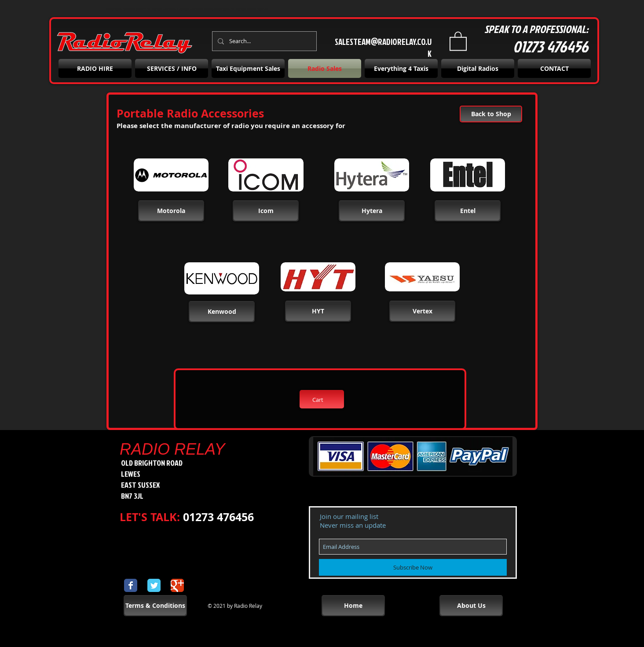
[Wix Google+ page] (177, 585)
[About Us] (471, 606)
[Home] (353, 606)
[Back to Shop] (491, 114)
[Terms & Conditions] (155, 606)
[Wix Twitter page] (154, 585)
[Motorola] (171, 211)
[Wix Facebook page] (131, 585)
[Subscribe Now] (413, 567)
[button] (458, 40)
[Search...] (263, 41)
